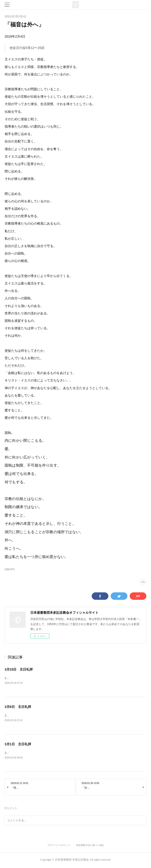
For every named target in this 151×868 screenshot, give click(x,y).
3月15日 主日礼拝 (19, 669)
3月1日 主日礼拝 (18, 745)
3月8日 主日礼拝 (18, 707)
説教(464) (10, 569)
